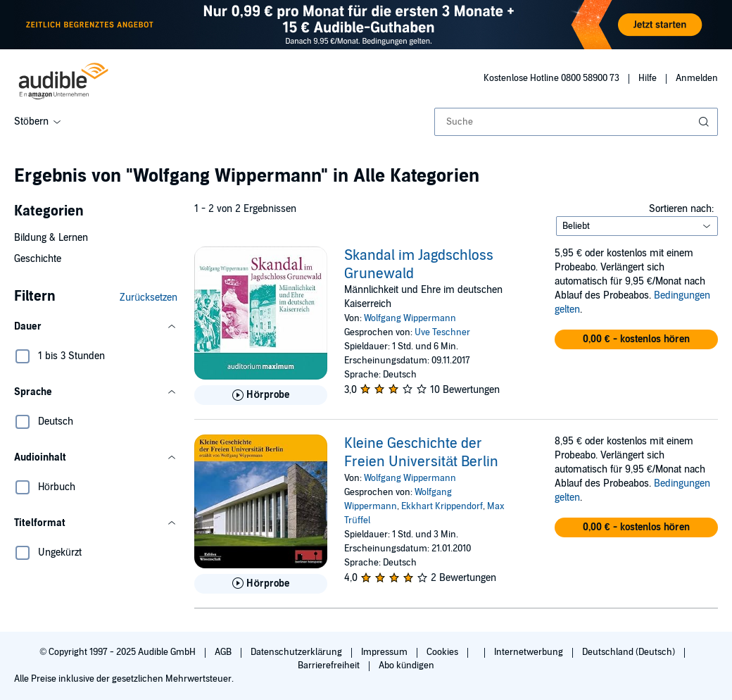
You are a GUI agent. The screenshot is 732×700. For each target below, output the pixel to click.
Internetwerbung (530, 652)
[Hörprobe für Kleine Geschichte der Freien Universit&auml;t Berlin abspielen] (261, 584)
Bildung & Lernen (51, 238)
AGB (224, 652)
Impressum (385, 652)
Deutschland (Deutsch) (630, 652)
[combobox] (576, 122)
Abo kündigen (406, 665)
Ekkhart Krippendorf (442, 506)
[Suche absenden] (705, 122)
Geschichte (38, 259)
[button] (96, 327)
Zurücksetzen (149, 298)
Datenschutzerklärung (297, 652)
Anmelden (697, 78)
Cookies (443, 652)
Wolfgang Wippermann (410, 318)
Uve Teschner (442, 332)
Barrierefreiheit (330, 665)
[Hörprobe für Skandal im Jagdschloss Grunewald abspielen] (261, 395)
